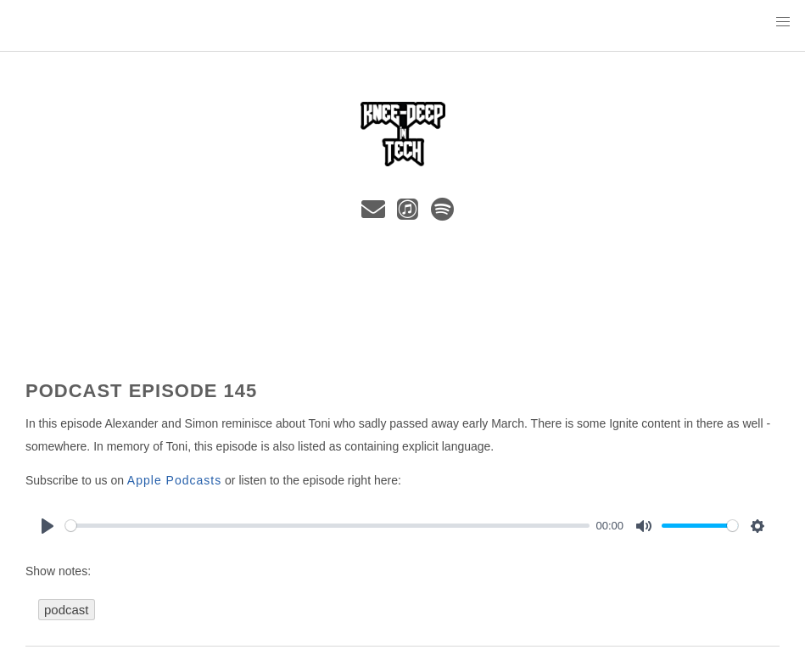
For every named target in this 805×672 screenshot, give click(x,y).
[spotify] (444, 214)
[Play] (48, 526)
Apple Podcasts (174, 480)
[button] (783, 22)
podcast (67, 610)
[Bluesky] (352, 214)
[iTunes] (411, 214)
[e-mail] (376, 214)
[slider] (327, 526)
